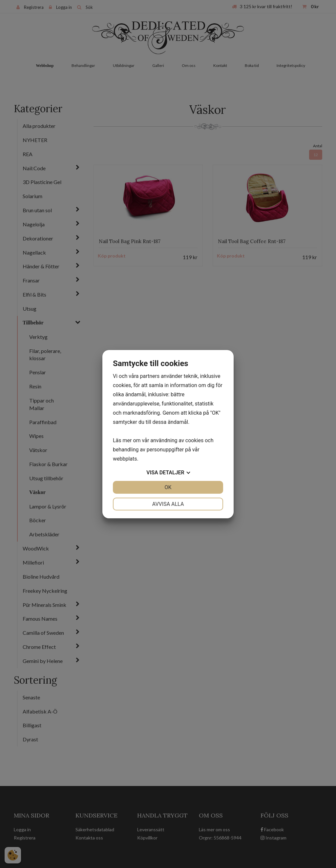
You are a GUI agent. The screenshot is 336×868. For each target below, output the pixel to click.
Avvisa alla (168, 504)
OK (168, 487)
